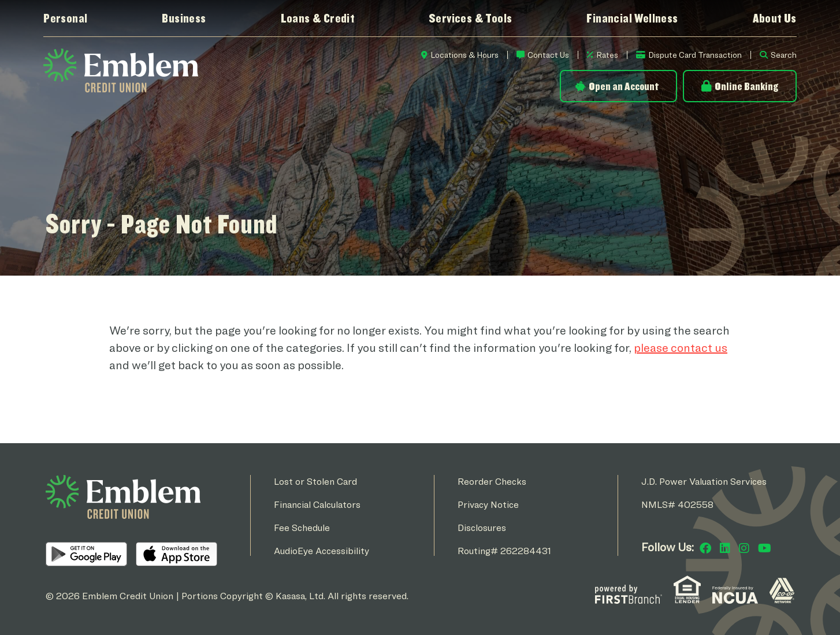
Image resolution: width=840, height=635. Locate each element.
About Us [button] (775, 18)
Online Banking (746, 86)
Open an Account (624, 86)
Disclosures (482, 528)
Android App (86, 554)
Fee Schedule (302, 528)
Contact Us (548, 55)
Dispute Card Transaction (695, 55)
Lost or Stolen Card (315, 482)
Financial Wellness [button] (632, 18)
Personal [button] (65, 18)
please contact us (681, 348)
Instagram (744, 548)
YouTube (765, 548)
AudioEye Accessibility (321, 551)
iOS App (176, 554)
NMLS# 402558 (677, 505)
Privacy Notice (488, 505)
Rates (607, 55)
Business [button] (184, 18)
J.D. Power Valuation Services (704, 482)
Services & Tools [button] (470, 18)
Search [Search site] (784, 55)
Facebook (705, 548)
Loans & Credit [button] (318, 18)
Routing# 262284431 (504, 551)
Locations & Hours (464, 55)
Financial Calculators (317, 505)
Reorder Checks (492, 482)
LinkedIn (725, 548)
